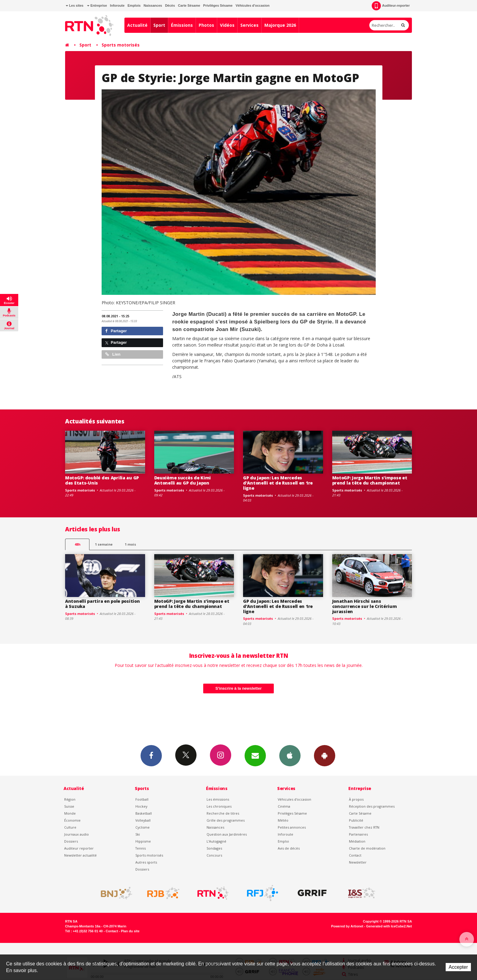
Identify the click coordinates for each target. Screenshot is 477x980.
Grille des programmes (226, 820)
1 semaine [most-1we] (104, 544)
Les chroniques (219, 806)
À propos (356, 799)
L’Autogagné (216, 841)
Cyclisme (143, 827)
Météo (283, 820)
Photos (206, 25)
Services (249, 25)
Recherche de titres (223, 813)
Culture (70, 827)
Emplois (134, 5)
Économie (72, 820)
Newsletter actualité (80, 855)
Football (142, 799)
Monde (70, 813)
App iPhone (290, 755)
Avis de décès (289, 848)
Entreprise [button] (97, 5)
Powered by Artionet (347, 926)
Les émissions (218, 799)
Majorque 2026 (280, 25)
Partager (116, 331)
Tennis (141, 848)
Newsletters (255, 755)
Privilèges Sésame (218, 5)
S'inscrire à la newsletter (238, 688)
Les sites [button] (75, 5)
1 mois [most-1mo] (130, 544)
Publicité (356, 820)
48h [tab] (77, 544)
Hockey (141, 806)
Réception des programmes (372, 806)
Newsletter (358, 862)
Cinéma (284, 806)
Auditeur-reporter (391, 6)
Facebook (151, 755)
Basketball (144, 813)
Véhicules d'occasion (252, 5)
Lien (113, 354)
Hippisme (143, 841)
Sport (159, 25)
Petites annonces (292, 827)
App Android (325, 755)
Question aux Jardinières (227, 834)
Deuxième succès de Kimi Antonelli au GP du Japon (183, 480)
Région (70, 799)
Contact (355, 855)
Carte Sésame (189, 5)
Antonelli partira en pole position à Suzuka (102, 604)
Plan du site (130, 931)
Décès (170, 5)
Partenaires (358, 834)
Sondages (214, 848)
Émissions (182, 25)
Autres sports (146, 862)
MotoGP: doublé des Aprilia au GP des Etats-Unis (102, 480)
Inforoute (117, 5)
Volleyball (143, 820)
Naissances (153, 5)
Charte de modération (367, 848)
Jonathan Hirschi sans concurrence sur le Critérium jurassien (365, 606)
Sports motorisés (121, 45)
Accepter (458, 967)
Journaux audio (77, 834)
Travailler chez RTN (364, 827)
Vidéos (227, 25)
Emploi (283, 841)
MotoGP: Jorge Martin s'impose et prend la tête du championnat (370, 480)
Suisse (69, 806)
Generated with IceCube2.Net (389, 926)
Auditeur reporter (79, 848)
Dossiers (71, 841)
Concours (214, 855)
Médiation (357, 841)
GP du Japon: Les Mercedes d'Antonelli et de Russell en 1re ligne (278, 483)
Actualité (137, 25)
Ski (138, 834)
